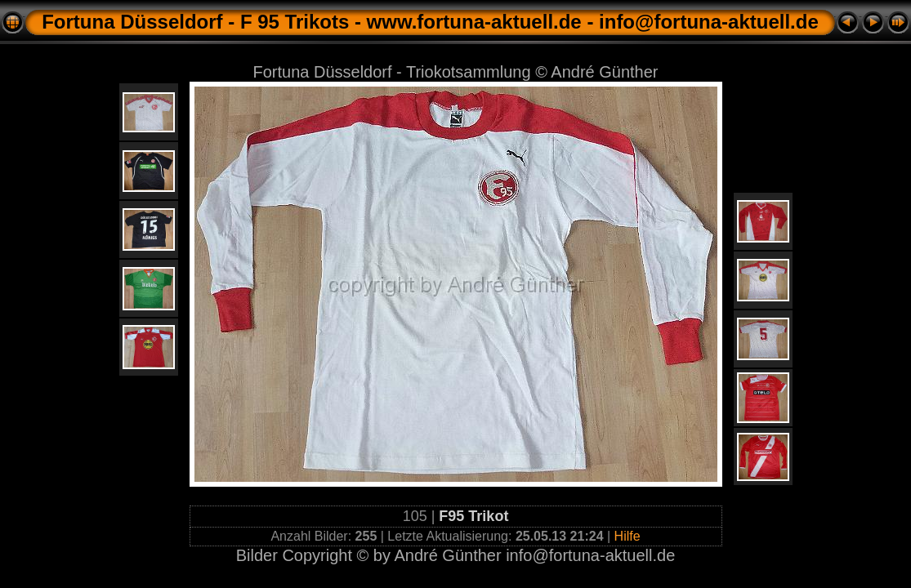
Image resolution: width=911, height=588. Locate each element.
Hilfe (627, 536)
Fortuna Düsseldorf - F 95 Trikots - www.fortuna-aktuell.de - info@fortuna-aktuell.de (430, 22)
